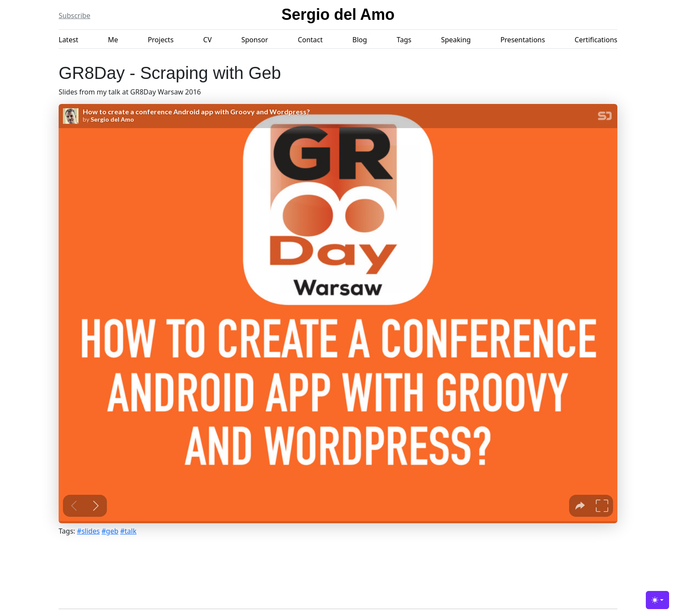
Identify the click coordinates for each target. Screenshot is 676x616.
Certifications (596, 40)
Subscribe (74, 16)
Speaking (456, 40)
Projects (161, 40)
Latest (69, 40)
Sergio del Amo (338, 14)
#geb (110, 531)
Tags (404, 40)
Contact (310, 40)
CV (207, 40)
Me (113, 40)
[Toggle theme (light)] (657, 600)
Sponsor (255, 40)
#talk (128, 531)
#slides (89, 531)
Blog (360, 40)
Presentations (523, 40)
